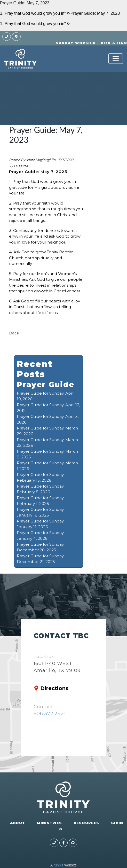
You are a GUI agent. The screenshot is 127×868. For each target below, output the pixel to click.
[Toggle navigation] (116, 59)
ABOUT (18, 823)
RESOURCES (86, 823)
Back (14, 333)
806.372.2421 (50, 714)
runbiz (58, 865)
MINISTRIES (49, 823)
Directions (54, 688)
